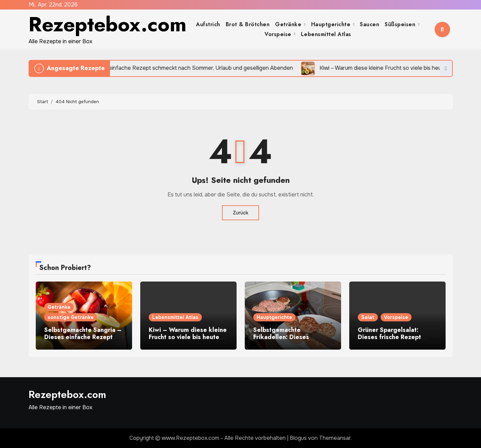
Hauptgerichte (332, 24)
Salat (368, 317)
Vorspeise (279, 34)
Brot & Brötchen (248, 24)
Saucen (370, 24)
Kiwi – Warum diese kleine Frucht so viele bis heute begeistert (188, 337)
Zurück (240, 213)
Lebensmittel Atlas (326, 34)
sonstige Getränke (71, 317)
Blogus (298, 438)
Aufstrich (208, 24)
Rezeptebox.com (108, 24)
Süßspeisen (401, 24)
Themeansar (335, 438)
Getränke (289, 24)
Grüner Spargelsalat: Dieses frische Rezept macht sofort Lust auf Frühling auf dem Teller (391, 341)
